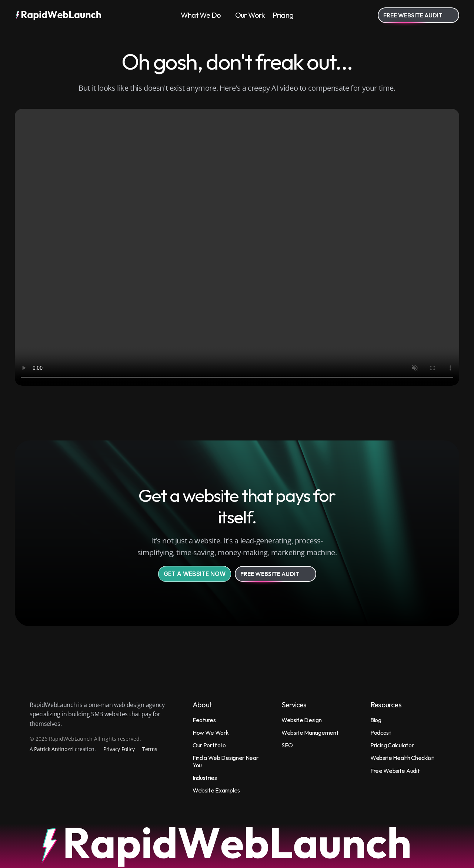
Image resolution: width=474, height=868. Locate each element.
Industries (205, 778)
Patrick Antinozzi (54, 749)
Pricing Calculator (392, 745)
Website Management (310, 733)
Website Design (302, 720)
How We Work (211, 733)
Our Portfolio (209, 745)
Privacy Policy (119, 749)
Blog (376, 720)
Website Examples (216, 790)
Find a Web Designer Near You (226, 761)
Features (204, 720)
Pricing (283, 15)
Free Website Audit (395, 771)
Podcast (381, 733)
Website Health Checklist (402, 758)
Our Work (250, 15)
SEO (287, 745)
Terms (150, 749)
